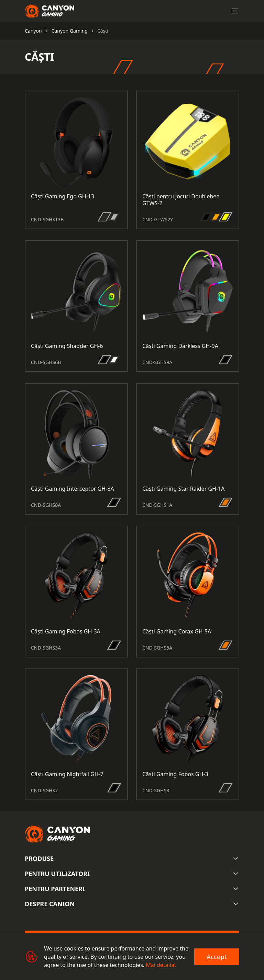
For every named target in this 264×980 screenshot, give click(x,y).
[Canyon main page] (49, 11)
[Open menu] (235, 11)
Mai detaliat (161, 965)
